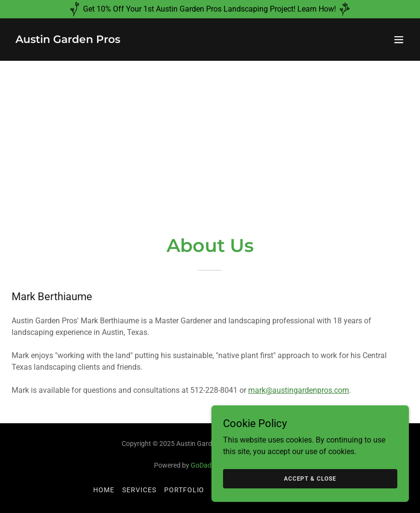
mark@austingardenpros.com (299, 390)
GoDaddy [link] (205, 465)
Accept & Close (312, 478)
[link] (68, 40)
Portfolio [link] (184, 490)
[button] (399, 40)
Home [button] (104, 490)
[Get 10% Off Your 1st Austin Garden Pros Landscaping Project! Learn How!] (210, 9)
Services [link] (139, 490)
